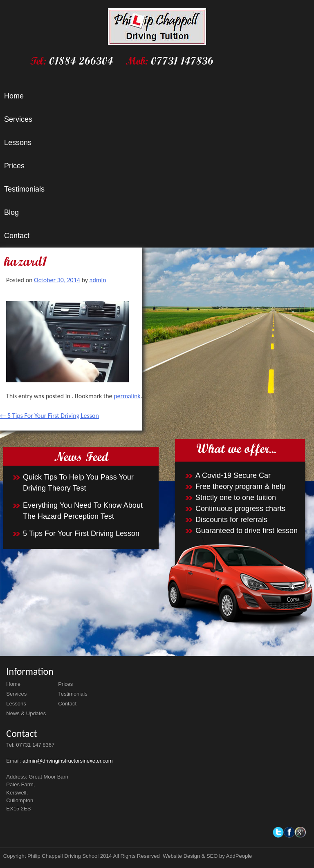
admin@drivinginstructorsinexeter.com (68, 761)
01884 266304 (81, 61)
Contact (17, 236)
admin (98, 280)
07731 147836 (182, 61)
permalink (127, 396)
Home (14, 96)
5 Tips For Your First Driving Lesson (49, 416)
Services (18, 119)
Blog (11, 212)
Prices (14, 166)
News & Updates (26, 713)
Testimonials (24, 189)
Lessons (18, 143)
